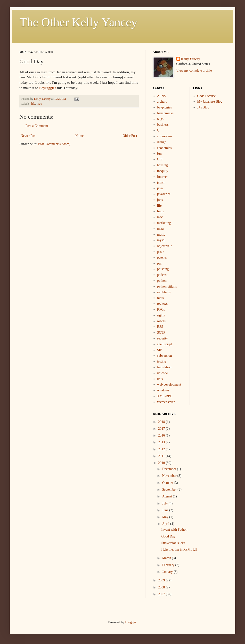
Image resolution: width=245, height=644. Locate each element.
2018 (162, 422)
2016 (162, 435)
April (166, 524)
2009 (162, 580)
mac (39, 104)
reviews (163, 304)
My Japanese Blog (210, 102)
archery (162, 102)
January (168, 572)
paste (161, 252)
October (168, 483)
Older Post (130, 136)
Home (80, 136)
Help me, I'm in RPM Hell (179, 549)
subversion (165, 356)
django (162, 142)
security (163, 338)
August (167, 496)
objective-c (165, 246)
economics (164, 148)
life (33, 104)
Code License (207, 96)
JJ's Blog (203, 107)
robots (161, 321)
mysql (161, 240)
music (161, 235)
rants (160, 298)
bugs (160, 119)
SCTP (161, 333)
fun (159, 153)
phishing (163, 269)
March (167, 558)
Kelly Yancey (191, 59)
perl (160, 263)
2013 (162, 442)
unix (160, 379)
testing (162, 361)
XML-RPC (165, 396)
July (165, 503)
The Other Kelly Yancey (78, 22)
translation (164, 367)
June (166, 510)
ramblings (164, 292)
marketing (164, 223)
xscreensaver (166, 402)
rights (161, 315)
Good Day (168, 536)
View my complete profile (194, 70)
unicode (163, 373)
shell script (165, 344)
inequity (163, 171)
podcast (162, 275)
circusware (165, 136)
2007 (162, 594)
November (170, 476)
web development (169, 384)
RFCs (161, 310)
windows (163, 390)
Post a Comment (37, 126)
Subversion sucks (173, 543)
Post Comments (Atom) (54, 144)
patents (162, 258)
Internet (163, 177)
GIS (160, 159)
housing (163, 165)
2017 (162, 429)
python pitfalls (167, 286)
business (163, 125)
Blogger (131, 622)
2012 (162, 449)
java (160, 188)
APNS (162, 96)
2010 (162, 463)
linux (161, 211)
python (162, 281)
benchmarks (165, 113)
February (169, 565)
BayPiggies (48, 88)
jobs (160, 200)
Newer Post (29, 136)
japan (161, 182)
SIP (160, 350)
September (170, 490)
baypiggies (165, 107)
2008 (162, 587)
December (169, 469)
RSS (160, 327)
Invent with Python (174, 530)
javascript (164, 194)
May (166, 517)
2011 (162, 456)
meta (160, 229)
